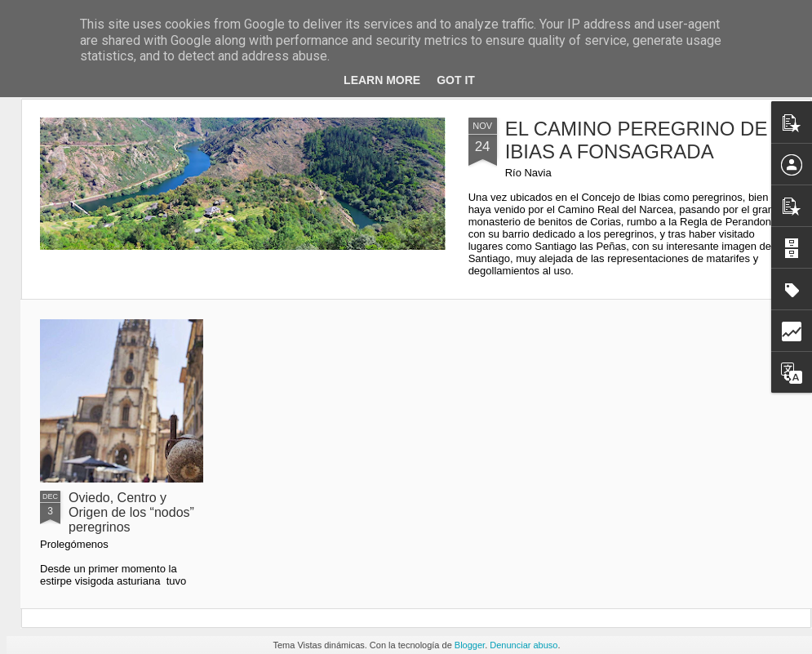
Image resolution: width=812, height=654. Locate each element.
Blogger (470, 645)
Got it (456, 80)
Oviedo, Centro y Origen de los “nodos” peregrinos (131, 512)
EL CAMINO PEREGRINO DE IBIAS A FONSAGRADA (637, 140)
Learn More (382, 80)
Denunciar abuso (524, 645)
